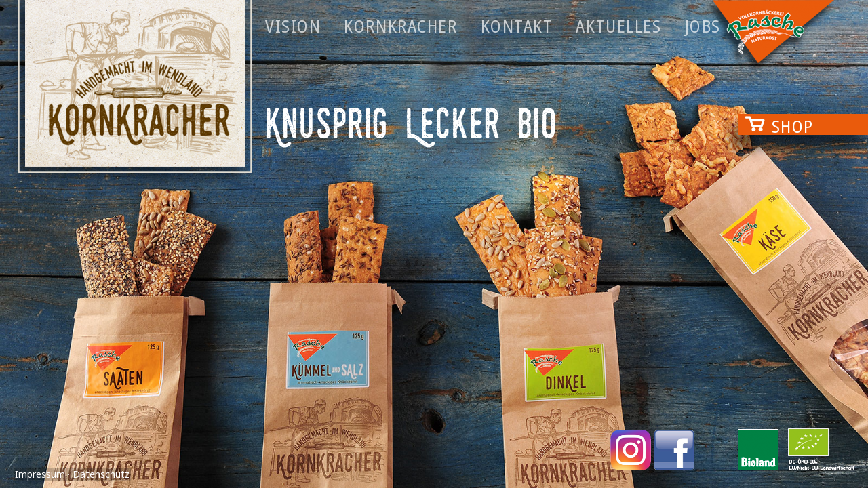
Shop (793, 124)
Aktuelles (618, 26)
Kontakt (517, 26)
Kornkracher (400, 26)
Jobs (703, 26)
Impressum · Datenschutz (72, 474)
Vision (293, 26)
